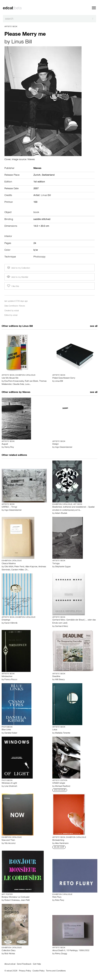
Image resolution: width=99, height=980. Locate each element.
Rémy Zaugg (61, 954)
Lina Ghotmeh (11, 786)
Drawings (6, 620)
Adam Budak (61, 513)
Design (55, 444)
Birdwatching (58, 840)
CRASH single (59, 783)
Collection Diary (9, 951)
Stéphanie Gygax (63, 567)
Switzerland (48, 175)
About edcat (10, 964)
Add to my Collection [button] (18, 268)
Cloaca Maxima (9, 564)
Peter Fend (19, 567)
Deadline (56, 677)
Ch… (27, 570)
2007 (36, 189)
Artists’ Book (11, 27)
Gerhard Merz (62, 626)
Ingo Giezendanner (64, 447)
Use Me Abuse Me (10, 378)
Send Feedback (24, 964)
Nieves (22, 306)
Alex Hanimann (62, 844)
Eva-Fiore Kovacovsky (14, 381)
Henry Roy (9, 447)
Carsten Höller (17, 570)
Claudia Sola (18, 384)
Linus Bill (22, 42)
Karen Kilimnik (11, 623)
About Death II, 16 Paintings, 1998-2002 (71, 951)
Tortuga (56, 564)
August (5, 444)
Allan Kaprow (31, 567)
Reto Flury (57, 897)
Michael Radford (63, 786)
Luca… (28, 384)
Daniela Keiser (11, 733)
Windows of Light (9, 783)
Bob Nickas (10, 954)
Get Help (37, 964)
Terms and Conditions (56, 971)
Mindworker (7, 677)
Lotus (55, 730)
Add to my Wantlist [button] (17, 277)
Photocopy (39, 257)
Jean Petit (25, 900)
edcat (16, 311)
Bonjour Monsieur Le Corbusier (16, 897)
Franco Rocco (11, 680)
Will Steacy (60, 680)
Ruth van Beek (31, 381)
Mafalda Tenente (63, 733)
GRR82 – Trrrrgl (9, 507)
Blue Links (6, 730)
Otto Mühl (9, 567)
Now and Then (8, 840)
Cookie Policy (38, 971)
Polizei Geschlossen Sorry (64, 378)
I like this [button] (13, 286)
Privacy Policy (25, 971)
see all (94, 326)
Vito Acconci (10, 844)
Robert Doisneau (12, 900)
